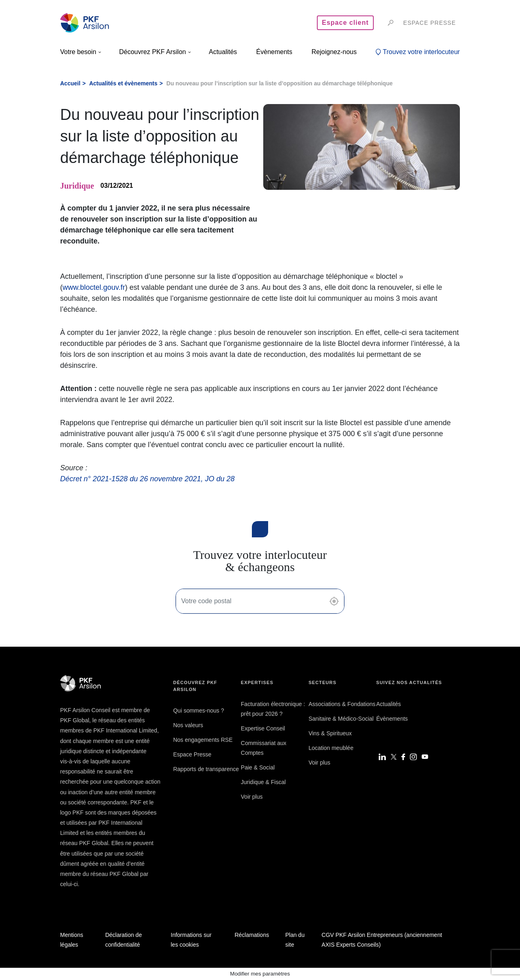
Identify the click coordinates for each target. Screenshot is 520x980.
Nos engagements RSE (203, 740)
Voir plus (252, 797)
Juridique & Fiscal (263, 782)
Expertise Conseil (263, 728)
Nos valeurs (188, 725)
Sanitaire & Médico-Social (341, 719)
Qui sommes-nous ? (198, 711)
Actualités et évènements (123, 83)
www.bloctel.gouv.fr (94, 287)
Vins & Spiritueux (330, 733)
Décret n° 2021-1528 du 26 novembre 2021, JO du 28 (147, 479)
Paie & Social (258, 767)
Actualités (389, 704)
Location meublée (331, 748)
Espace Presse (192, 754)
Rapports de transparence (206, 769)
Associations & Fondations (342, 704)
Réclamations (252, 935)
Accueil (70, 83)
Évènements (392, 719)
